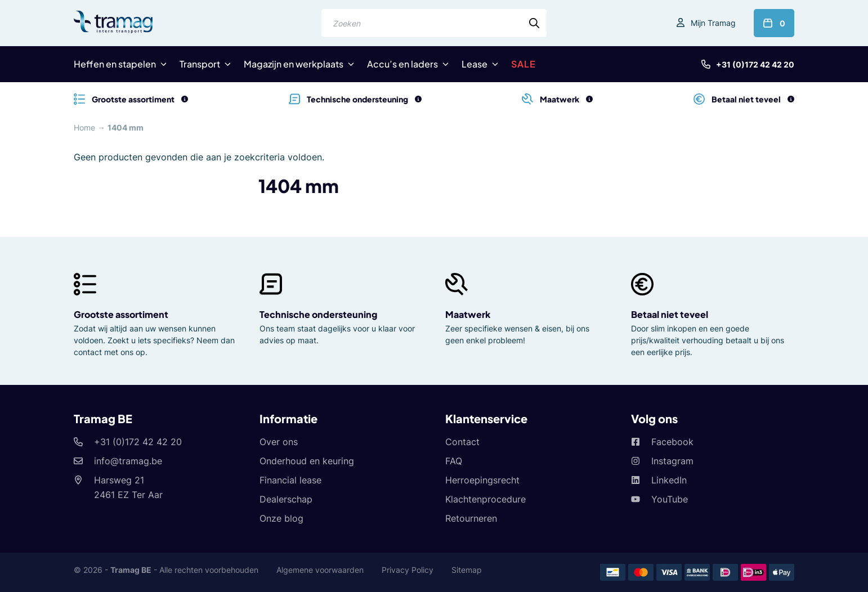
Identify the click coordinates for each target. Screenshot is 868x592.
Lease (475, 64)
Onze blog (281, 518)
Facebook (672, 442)
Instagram (672, 461)
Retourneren (471, 518)
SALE (524, 64)
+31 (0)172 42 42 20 (755, 64)
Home (84, 127)
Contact (462, 442)
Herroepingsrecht (482, 480)
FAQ (454, 461)
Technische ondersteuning (318, 314)
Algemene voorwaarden (320, 570)
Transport (200, 64)
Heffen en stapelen (115, 64)
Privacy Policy (408, 570)
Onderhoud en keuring (307, 461)
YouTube (670, 499)
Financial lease (290, 480)
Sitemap (467, 570)
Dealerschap (286, 499)
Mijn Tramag (713, 23)
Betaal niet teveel (670, 314)
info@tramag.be (128, 461)
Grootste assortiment (121, 314)
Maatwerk (468, 314)
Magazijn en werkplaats (294, 64)
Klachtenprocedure (486, 499)
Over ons (279, 442)
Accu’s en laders (402, 64)
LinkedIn (669, 480)
